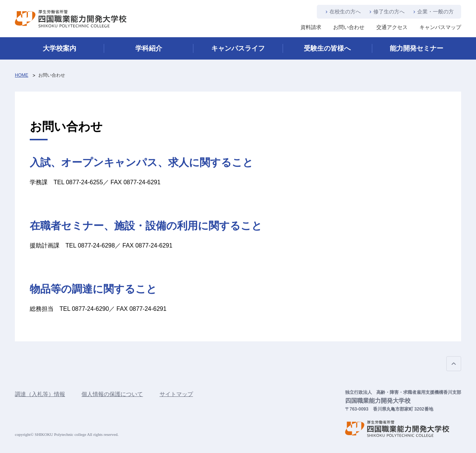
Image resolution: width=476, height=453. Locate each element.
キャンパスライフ (238, 48)
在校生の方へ (345, 12)
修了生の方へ (389, 12)
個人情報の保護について (112, 394)
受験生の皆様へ (327, 48)
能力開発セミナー (416, 48)
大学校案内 (59, 48)
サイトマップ (176, 394)
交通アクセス (392, 27)
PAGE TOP (454, 364)
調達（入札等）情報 (40, 394)
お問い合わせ (349, 27)
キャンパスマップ (440, 27)
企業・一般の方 (435, 12)
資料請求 (311, 27)
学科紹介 (149, 48)
